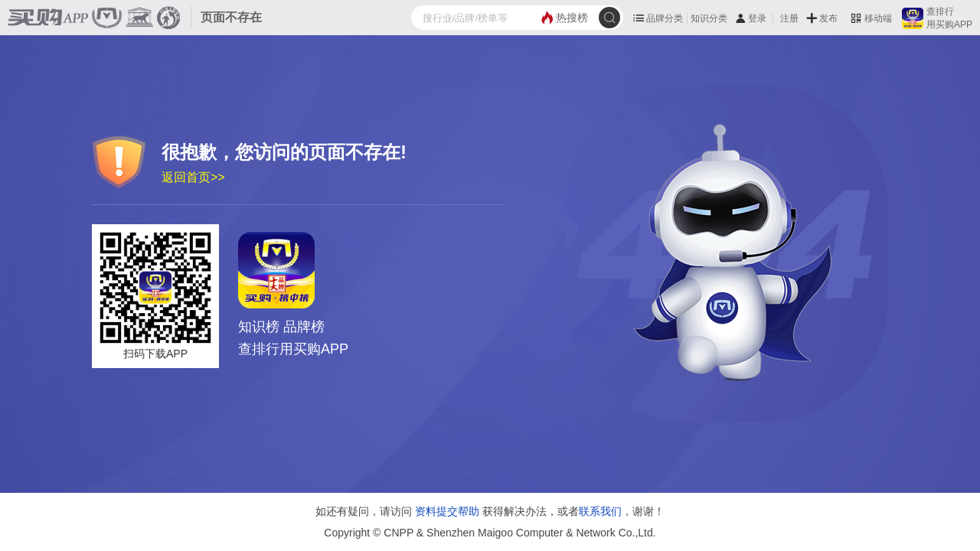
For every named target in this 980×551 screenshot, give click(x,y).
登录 (757, 18)
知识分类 (709, 18)
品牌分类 (665, 18)
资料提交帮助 (447, 511)
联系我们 (600, 511)
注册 (789, 18)
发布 (828, 18)
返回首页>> (193, 177)
